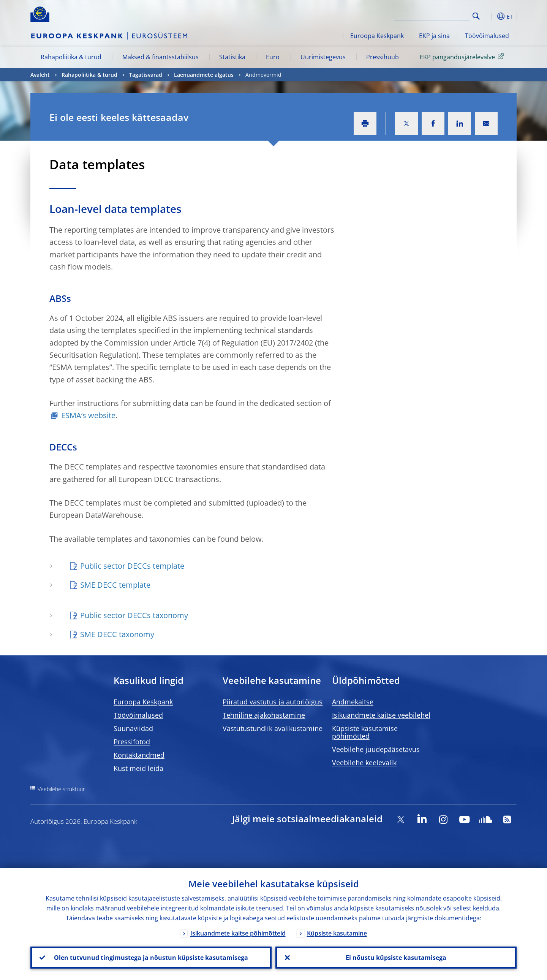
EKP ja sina (434, 36)
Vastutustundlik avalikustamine (273, 728)
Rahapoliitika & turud (71, 57)
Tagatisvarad (146, 75)
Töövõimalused (487, 36)
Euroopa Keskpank (377, 36)
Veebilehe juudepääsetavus (376, 749)
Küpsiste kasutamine (337, 933)
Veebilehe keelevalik (364, 763)
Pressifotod (132, 742)
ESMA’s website (88, 415)
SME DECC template (115, 585)
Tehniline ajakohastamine (264, 715)
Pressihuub (383, 57)
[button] (490, 16)
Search (476, 16)
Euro (273, 57)
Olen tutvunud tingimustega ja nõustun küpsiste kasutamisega (151, 958)
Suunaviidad (133, 728)
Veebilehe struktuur (61, 789)
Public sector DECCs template (132, 566)
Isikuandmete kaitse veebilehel (381, 715)
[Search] (432, 15)
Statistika (232, 57)
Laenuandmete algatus (204, 75)
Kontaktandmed (139, 755)
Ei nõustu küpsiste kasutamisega (396, 958)
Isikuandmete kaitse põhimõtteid (238, 933)
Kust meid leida (138, 768)
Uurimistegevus (323, 57)
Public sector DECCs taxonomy (134, 615)
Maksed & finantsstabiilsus (160, 57)
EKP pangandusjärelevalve (463, 57)
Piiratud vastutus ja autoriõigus (273, 702)
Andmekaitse (353, 702)
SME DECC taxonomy (117, 634)
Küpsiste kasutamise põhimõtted (365, 732)
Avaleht (40, 75)
